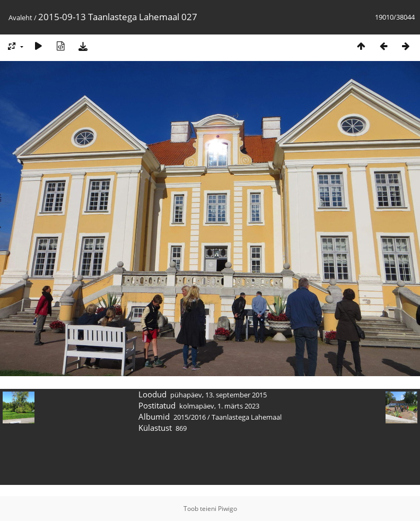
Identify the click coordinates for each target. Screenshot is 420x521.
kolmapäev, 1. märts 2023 (219, 406)
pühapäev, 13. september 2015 (218, 395)
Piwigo (227, 509)
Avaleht (20, 18)
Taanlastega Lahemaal (247, 417)
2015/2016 (190, 417)
